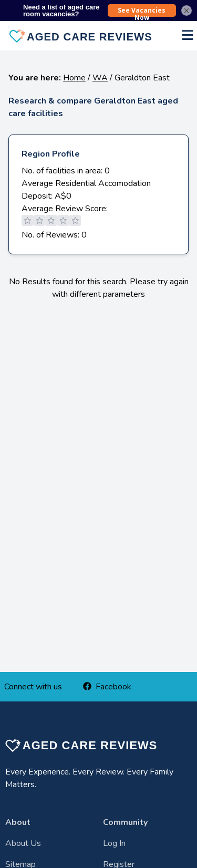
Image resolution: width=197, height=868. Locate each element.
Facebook (107, 687)
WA (100, 78)
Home (74, 78)
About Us (23, 843)
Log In (114, 843)
